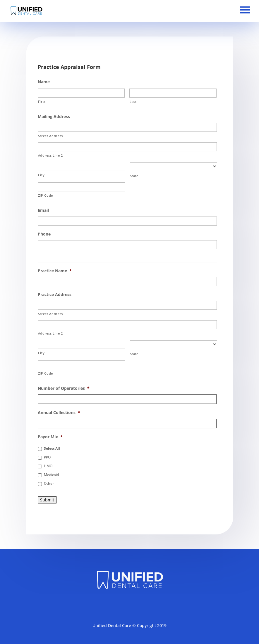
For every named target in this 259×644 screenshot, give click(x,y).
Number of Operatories (64, 388)
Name (44, 82)
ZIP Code (46, 195)
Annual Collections (59, 413)
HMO (48, 466)
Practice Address (55, 295)
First (42, 102)
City (41, 175)
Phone (44, 234)
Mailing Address (54, 117)
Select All (52, 448)
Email (43, 210)
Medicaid (51, 475)
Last (133, 102)
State (134, 176)
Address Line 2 (50, 155)
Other (49, 483)
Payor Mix (50, 437)
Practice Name (55, 271)
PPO (47, 457)
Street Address (50, 136)
